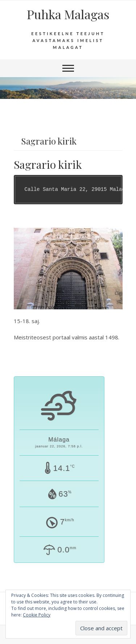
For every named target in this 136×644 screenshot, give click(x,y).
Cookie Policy (37, 615)
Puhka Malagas (68, 14)
